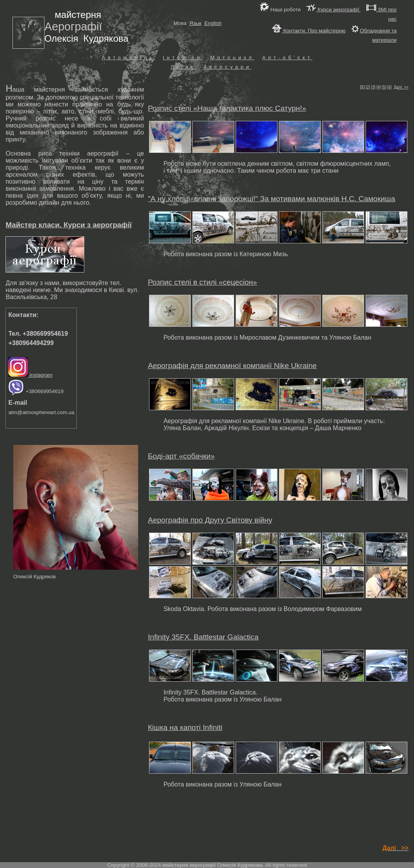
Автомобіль (128, 58)
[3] (373, 87)
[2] (368, 87)
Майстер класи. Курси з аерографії (68, 225)
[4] (379, 87)
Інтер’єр (182, 58)
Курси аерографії (333, 10)
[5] (384, 87)
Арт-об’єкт (287, 58)
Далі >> (401, 87)
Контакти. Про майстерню (309, 31)
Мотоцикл (232, 58)
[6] (390, 87)
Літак (183, 67)
